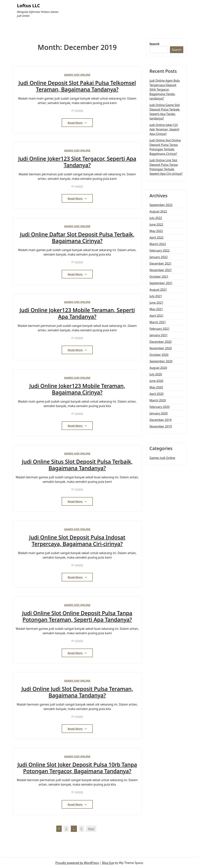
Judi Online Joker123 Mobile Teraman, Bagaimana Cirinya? (77, 389)
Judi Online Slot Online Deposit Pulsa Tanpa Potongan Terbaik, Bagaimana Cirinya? (165, 147)
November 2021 (161, 270)
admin (79, 111)
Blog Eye (108, 863)
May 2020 (156, 387)
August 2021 (158, 290)
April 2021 (157, 316)
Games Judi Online (77, 75)
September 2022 (161, 205)
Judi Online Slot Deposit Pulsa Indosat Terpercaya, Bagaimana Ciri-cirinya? (77, 541)
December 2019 (161, 420)
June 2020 (156, 381)
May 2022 (156, 231)
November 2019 (161, 426)
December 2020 (161, 342)
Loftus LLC (29, 6)
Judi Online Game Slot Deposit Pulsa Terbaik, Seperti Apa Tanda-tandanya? (165, 112)
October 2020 (159, 355)
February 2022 (160, 250)
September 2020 (161, 361)
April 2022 (157, 237)
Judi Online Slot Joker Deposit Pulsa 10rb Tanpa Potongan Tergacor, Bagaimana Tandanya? (77, 768)
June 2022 (156, 224)
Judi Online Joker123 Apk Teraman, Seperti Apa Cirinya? (164, 129)
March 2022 (158, 244)
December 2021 (161, 264)
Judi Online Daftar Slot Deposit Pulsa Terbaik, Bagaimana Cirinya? (77, 238)
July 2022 (156, 218)
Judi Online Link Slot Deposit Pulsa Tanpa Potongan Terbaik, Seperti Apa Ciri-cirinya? (166, 167)
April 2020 (157, 394)
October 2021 (159, 277)
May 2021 (156, 309)
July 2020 (156, 374)
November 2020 (161, 348)
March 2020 (158, 400)
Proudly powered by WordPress (77, 863)
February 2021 (160, 329)
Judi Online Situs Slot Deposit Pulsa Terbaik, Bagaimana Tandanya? (77, 465)
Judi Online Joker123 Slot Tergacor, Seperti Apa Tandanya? (77, 162)
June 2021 (156, 303)
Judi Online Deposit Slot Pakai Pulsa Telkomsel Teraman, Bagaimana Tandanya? (77, 86)
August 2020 (158, 368)
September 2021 (161, 283)
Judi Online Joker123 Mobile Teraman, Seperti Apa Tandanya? (77, 313)
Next (91, 829)
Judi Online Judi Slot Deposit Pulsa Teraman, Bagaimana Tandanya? (77, 692)
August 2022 (158, 211)
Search (154, 44)
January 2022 (159, 257)
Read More (77, 123)
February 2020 (160, 407)
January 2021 (159, 335)
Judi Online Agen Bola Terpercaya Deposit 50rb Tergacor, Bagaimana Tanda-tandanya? (165, 90)
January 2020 (159, 413)
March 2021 (158, 322)
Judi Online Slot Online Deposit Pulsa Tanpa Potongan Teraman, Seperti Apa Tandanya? (77, 616)
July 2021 (156, 296)
